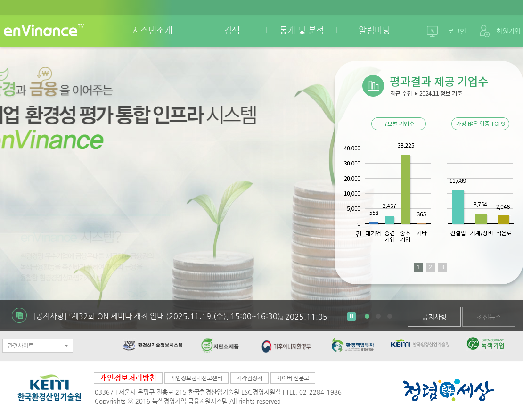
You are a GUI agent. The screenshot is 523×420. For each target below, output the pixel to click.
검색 (232, 30)
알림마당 (375, 30)
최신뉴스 (489, 317)
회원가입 (508, 31)
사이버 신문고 (293, 378)
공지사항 (434, 317)
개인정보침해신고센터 (196, 378)
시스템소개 (152, 30)
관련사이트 (20, 346)
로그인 (457, 31)
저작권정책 (249, 378)
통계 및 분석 (302, 30)
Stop (351, 316)
